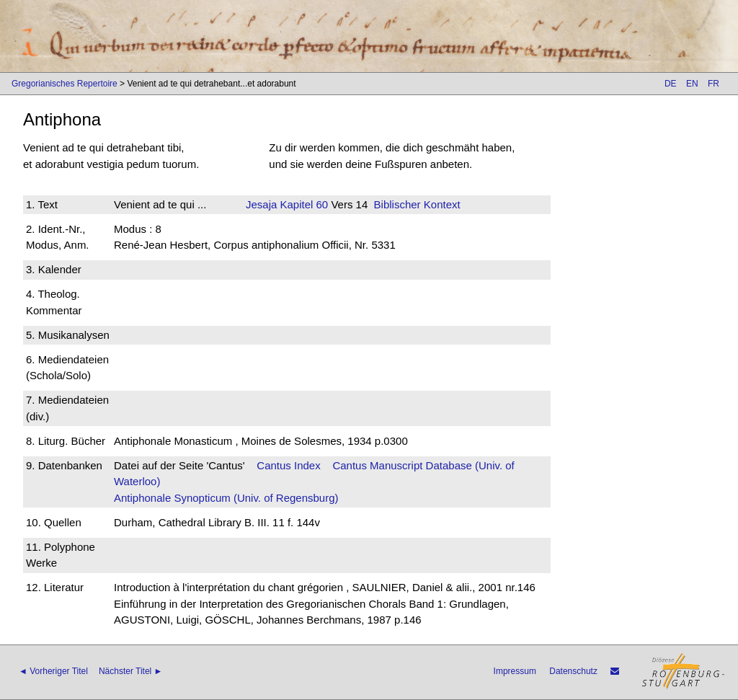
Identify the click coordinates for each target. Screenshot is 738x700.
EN (692, 84)
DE (671, 84)
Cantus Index (288, 465)
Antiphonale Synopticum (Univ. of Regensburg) (226, 498)
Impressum (515, 671)
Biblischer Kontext (417, 204)
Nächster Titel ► (131, 671)
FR (713, 84)
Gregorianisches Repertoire (65, 84)
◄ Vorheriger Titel (53, 671)
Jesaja (261, 204)
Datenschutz (573, 671)
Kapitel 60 (302, 204)
